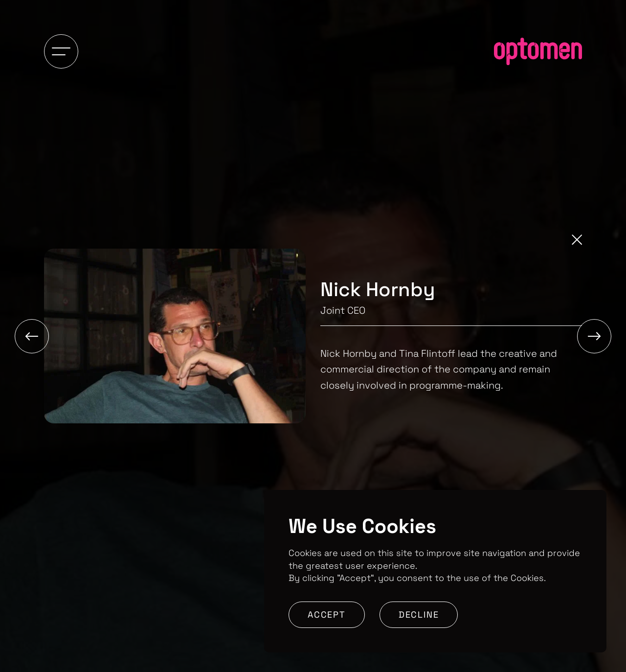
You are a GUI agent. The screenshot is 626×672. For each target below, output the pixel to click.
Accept (327, 614)
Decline (419, 614)
